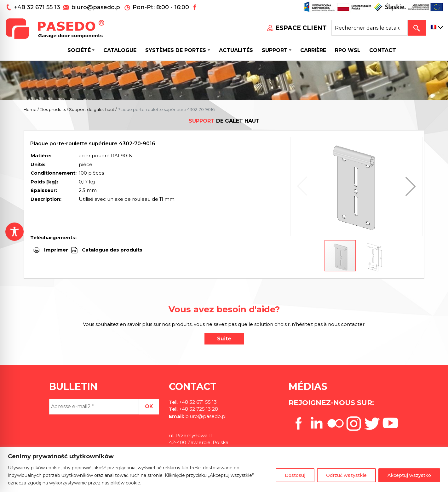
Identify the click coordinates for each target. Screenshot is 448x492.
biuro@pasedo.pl (96, 7)
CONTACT (383, 50)
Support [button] (275, 50)
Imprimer (56, 250)
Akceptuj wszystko (409, 475)
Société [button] (79, 50)
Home (30, 109)
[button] (409, 186)
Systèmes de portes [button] (176, 50)
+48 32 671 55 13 (38, 7)
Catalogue (120, 50)
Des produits (53, 109)
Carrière (313, 50)
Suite (224, 339)
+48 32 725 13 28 (198, 409)
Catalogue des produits (112, 250)
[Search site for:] (370, 28)
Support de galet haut (92, 109)
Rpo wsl (348, 50)
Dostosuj (295, 475)
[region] (224, 469)
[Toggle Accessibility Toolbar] (14, 232)
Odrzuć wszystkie (346, 475)
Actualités (236, 50)
